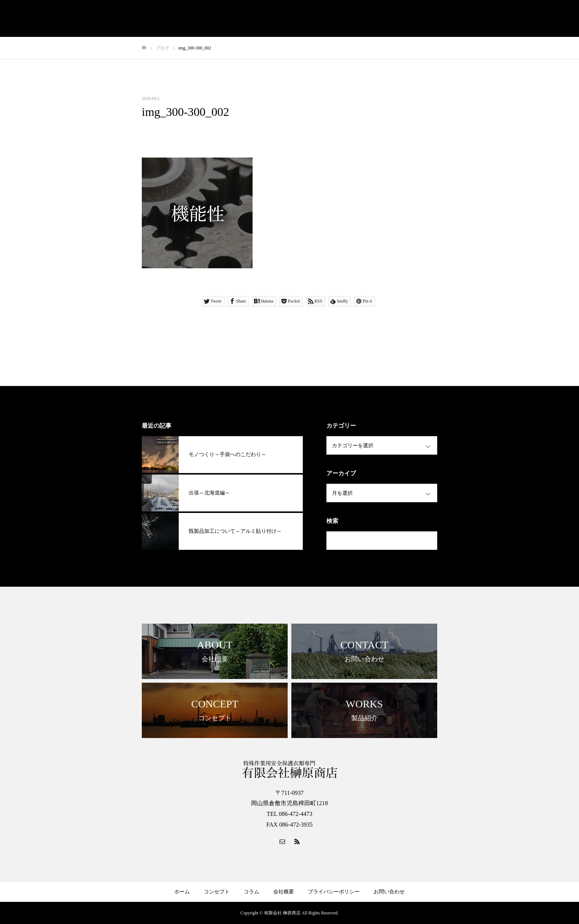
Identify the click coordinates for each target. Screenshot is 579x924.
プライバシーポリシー (334, 892)
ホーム (182, 892)
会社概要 (284, 892)
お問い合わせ (389, 892)
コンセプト (217, 892)
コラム (251, 892)
